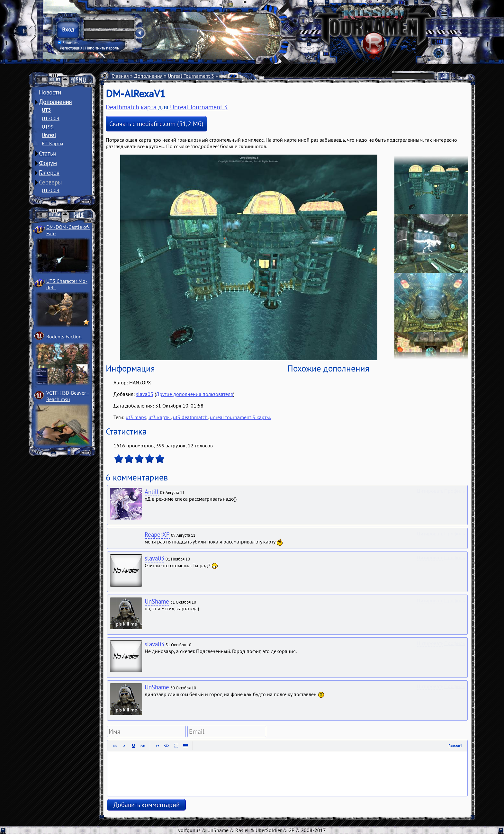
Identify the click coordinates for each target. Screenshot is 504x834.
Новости (50, 92)
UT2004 (51, 118)
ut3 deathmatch (190, 417)
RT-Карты (53, 143)
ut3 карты (160, 417)
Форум (48, 163)
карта (149, 107)
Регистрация (71, 48)
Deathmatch (252, 76)
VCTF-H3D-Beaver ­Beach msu (68, 396)
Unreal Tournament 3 (191, 76)
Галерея (49, 173)
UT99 (48, 127)
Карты (226, 76)
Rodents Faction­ (64, 336)
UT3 (46, 110)
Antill (152, 492)
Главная (120, 76)
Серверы (50, 182)
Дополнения (55, 102)
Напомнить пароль (102, 48)
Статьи (48, 153)
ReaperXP (157, 534)
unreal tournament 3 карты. (240, 417)
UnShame (157, 601)
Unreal (49, 135)
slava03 (145, 394)
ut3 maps (136, 417)
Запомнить (68, 43)
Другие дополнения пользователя (194, 394)
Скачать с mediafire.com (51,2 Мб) (156, 124)
